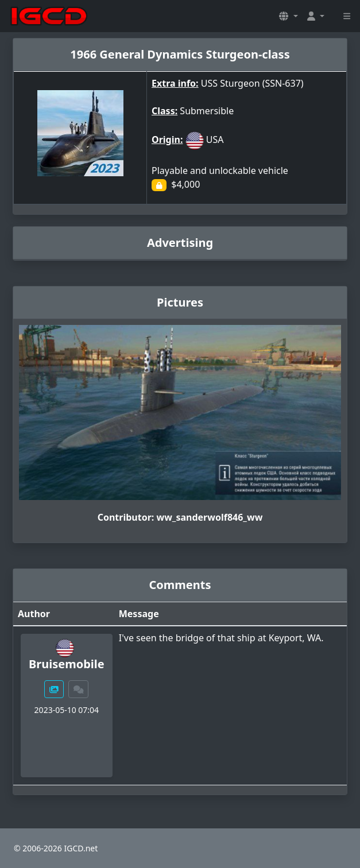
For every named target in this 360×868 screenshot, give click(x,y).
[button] (288, 16)
